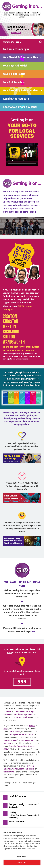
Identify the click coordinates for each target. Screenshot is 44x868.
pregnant (7, 747)
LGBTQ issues (15, 736)
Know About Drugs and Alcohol (21, 111)
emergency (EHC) (28, 744)
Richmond (11, 336)
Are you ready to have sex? (24, 810)
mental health (22, 715)
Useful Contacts (17, 801)
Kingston (11, 326)
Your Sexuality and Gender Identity (19, 94)
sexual (9, 715)
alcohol (7, 718)
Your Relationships (14, 84)
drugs (31, 715)
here (33, 635)
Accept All (22, 863)
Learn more (31, 849)
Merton (9, 331)
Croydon (10, 321)
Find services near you (16, 49)
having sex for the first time (21, 739)
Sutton (9, 341)
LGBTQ (24, 819)
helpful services (23, 721)
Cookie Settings (22, 856)
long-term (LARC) (11, 744)
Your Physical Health (15, 67)
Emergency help (12, 42)
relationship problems (24, 718)
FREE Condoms (17, 826)
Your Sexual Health (14, 76)
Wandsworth (14, 346)
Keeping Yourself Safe (16, 103)
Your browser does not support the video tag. (22, 156)
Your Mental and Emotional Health (19, 59)
